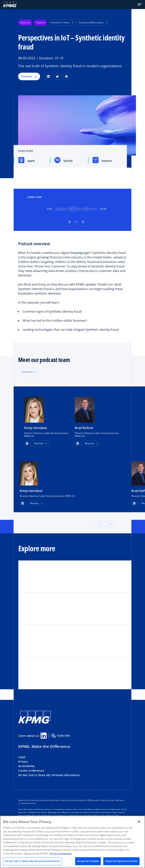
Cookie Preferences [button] (31, 771)
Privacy (23, 762)
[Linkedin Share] (44, 736)
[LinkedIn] (48, 76)
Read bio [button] (39, 443)
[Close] (139, 822)
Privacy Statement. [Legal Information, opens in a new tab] (61, 853)
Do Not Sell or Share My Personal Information (49, 775)
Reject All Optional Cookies (121, 861)
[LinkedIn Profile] (22, 503)
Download (29, 76)
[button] (140, 5)
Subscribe (61, 736)
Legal (22, 757)
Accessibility (27, 766)
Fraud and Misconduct (93, 23)
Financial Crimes (62, 23)
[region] (72, 842)
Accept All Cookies (88, 861)
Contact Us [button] (27, 372)
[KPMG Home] (10, 5)
